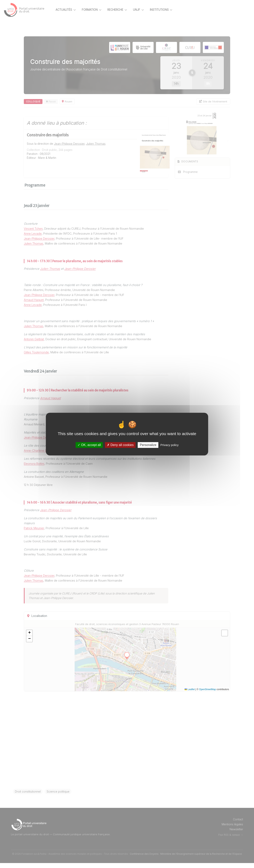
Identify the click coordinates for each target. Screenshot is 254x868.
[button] (43, 638)
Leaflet (190, 694)
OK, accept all (89, 445)
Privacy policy (169, 445)
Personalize (148, 445)
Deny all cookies (120, 445)
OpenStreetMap (207, 694)
